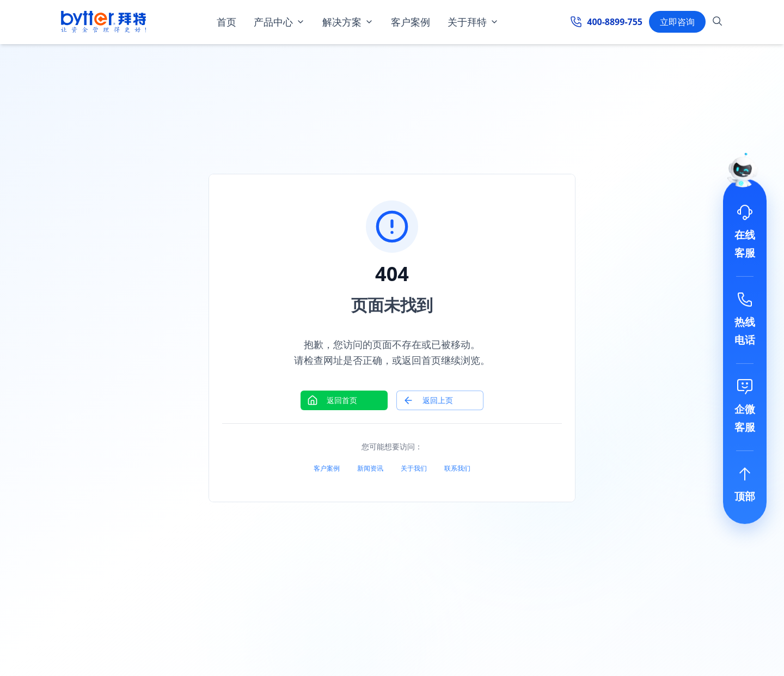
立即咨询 (677, 22)
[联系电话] (745, 320)
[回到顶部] (745, 485)
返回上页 (428, 400)
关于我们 (414, 468)
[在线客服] (745, 232)
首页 (226, 22)
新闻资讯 (370, 468)
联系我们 (457, 468)
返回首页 (332, 400)
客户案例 (411, 22)
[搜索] (718, 23)
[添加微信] (745, 407)
